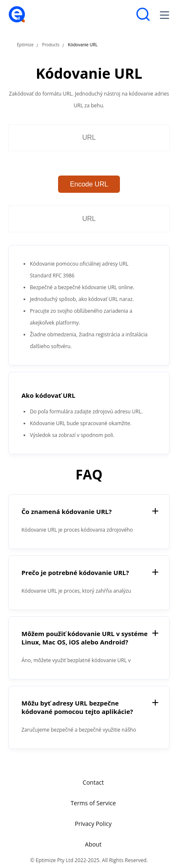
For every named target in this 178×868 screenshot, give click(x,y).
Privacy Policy (93, 824)
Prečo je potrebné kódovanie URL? (75, 572)
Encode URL (89, 184)
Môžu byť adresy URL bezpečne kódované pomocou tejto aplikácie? (77, 707)
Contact (93, 782)
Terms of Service (93, 803)
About (93, 844)
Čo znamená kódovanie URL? (66, 511)
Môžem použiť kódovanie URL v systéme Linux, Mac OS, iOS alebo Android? (85, 638)
